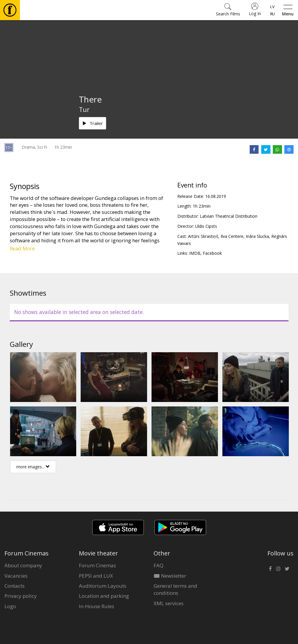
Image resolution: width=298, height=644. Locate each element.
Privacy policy (21, 596)
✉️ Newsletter (170, 576)
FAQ (158, 565)
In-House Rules (97, 606)
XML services (169, 603)
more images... (33, 467)
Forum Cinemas (97, 565)
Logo (10, 606)
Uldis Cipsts (206, 226)
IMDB (195, 253)
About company (23, 565)
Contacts (15, 586)
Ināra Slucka (257, 236)
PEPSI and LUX (96, 576)
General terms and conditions (175, 589)
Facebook (212, 253)
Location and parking (104, 596)
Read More (22, 248)
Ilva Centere (232, 236)
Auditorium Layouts (103, 586)
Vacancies (16, 576)
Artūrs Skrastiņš (203, 236)
